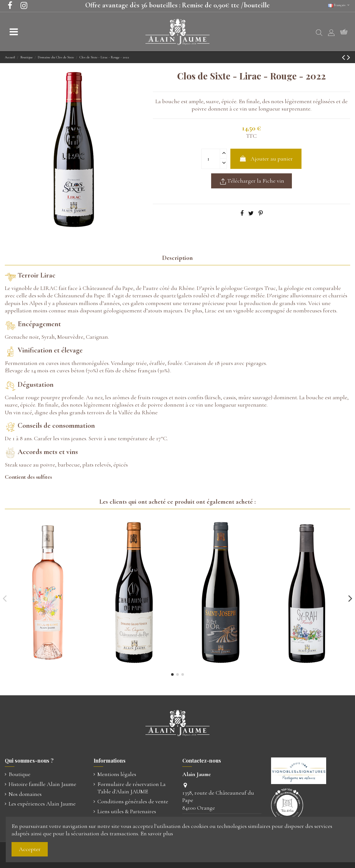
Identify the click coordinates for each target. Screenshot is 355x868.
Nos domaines (25, 794)
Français (339, 5)
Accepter (30, 849)
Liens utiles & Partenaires (127, 811)
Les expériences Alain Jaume (42, 804)
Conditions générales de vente (133, 801)
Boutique (20, 774)
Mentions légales (117, 774)
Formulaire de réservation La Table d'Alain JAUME (132, 788)
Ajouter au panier (266, 159)
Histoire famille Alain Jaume (42, 784)
